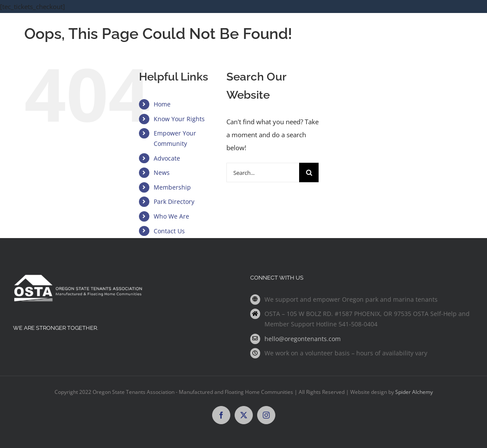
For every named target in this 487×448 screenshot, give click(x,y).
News (162, 172)
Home (162, 104)
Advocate (167, 158)
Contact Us (169, 231)
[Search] (309, 172)
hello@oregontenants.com (303, 339)
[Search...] (263, 172)
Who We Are (171, 216)
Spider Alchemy (414, 392)
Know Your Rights (179, 119)
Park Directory (174, 201)
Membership (172, 187)
